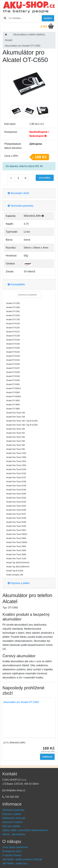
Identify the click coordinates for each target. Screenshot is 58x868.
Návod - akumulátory (14, 834)
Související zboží (18, 193)
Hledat (48, 18)
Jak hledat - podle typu (15, 863)
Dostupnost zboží (12, 851)
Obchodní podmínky (13, 810)
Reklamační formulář (14, 818)
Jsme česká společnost (15, 847)
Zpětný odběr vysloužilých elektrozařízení (25, 830)
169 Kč (41, 157)
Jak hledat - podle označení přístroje (22, 859)
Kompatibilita (16, 284)
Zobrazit (47, 757)
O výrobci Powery (12, 855)
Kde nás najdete (11, 826)
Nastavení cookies (12, 822)
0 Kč (44, 26)
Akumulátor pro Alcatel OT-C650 (21, 702)
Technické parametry (21, 206)
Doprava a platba (19, 583)
